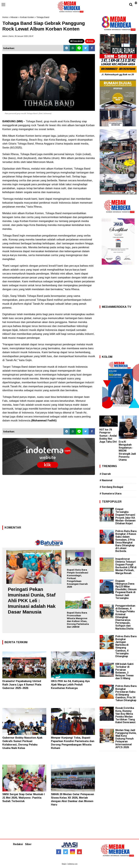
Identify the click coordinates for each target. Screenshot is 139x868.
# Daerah (105, 474)
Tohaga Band (43, 17)
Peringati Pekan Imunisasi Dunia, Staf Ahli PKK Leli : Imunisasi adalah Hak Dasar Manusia (32, 601)
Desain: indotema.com (70, 864)
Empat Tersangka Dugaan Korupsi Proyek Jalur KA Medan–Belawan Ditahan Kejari (125, 516)
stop (90, 41)
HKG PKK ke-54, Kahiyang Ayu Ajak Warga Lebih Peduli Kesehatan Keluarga (70, 685)
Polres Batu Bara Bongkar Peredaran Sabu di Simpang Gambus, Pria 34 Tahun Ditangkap (126, 693)
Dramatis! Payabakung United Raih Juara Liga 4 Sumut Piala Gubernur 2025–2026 (22, 685)
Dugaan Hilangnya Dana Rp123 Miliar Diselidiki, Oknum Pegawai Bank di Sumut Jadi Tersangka (126, 589)
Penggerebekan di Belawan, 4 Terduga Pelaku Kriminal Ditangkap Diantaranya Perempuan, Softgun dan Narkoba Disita (125, 617)
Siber (28, 844)
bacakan (77, 41)
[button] (136, 2)
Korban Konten (27, 17)
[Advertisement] (49, 501)
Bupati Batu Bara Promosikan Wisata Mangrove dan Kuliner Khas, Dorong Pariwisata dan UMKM (78, 620)
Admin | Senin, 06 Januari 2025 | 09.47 (18, 36)
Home (5, 17)
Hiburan (14, 17)
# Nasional (106, 480)
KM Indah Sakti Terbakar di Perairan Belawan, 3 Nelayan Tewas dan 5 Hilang (125, 671)
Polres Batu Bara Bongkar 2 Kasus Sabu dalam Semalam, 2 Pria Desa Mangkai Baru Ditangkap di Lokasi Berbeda (126, 541)
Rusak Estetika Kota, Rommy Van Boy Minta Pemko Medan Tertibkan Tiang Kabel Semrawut (125, 715)
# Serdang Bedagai (111, 487)
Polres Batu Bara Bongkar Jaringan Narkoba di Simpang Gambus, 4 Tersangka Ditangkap (126, 646)
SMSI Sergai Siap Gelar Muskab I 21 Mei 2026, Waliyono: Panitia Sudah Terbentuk (24, 798)
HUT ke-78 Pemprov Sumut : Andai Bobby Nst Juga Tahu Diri (108, 436)
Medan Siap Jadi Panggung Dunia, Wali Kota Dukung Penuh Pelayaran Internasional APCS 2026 (126, 739)
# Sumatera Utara (111, 494)
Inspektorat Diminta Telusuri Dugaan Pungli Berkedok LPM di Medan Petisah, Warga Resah (126, 566)
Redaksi (18, 844)
